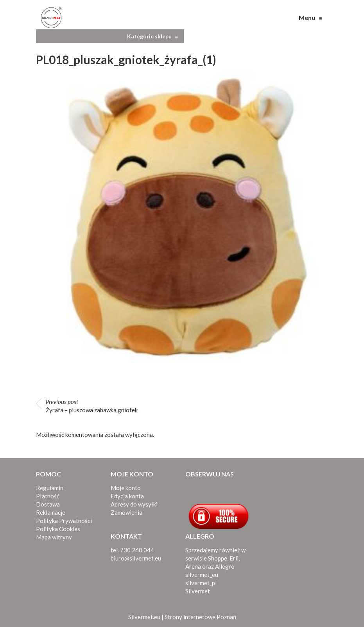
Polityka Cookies (58, 529)
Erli (234, 558)
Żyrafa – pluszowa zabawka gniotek (92, 406)
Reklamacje (51, 512)
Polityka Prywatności (64, 521)
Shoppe (218, 558)
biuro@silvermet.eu (136, 558)
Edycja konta (127, 496)
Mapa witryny (54, 537)
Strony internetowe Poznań (200, 617)
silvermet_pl (201, 583)
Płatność (48, 496)
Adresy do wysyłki (134, 504)
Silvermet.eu (144, 617)
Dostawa (48, 504)
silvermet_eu (202, 575)
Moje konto (126, 488)
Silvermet (198, 591)
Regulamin (50, 488)
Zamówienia (126, 512)
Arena (193, 566)
